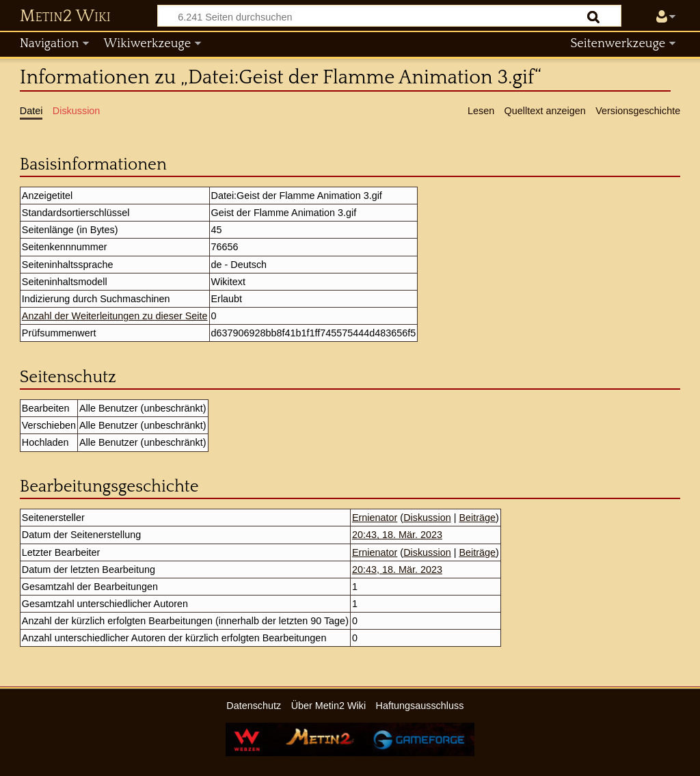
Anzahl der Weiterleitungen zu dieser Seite (115, 316)
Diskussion (427, 518)
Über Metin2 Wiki (329, 706)
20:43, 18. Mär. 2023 (397, 535)
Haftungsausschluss (420, 706)
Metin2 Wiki (65, 16)
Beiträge (477, 518)
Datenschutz (254, 706)
